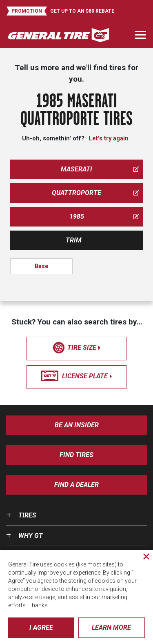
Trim (74, 240)
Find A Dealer (76, 485)
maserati (100, 169)
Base (41, 266)
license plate (76, 376)
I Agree (41, 627)
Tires (27, 515)
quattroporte (95, 193)
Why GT (31, 536)
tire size (77, 348)
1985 (104, 217)
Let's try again (109, 138)
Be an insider (77, 425)
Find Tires (76, 455)
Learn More (111, 627)
